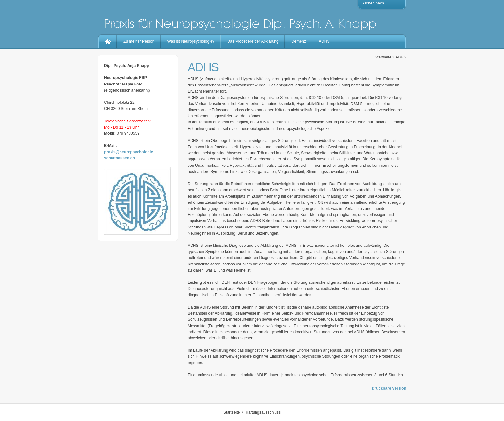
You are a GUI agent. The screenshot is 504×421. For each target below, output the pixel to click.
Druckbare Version (389, 388)
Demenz (299, 41)
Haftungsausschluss (263, 412)
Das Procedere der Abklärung (253, 41)
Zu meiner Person (139, 41)
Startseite (383, 57)
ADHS (324, 41)
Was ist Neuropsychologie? (191, 41)
